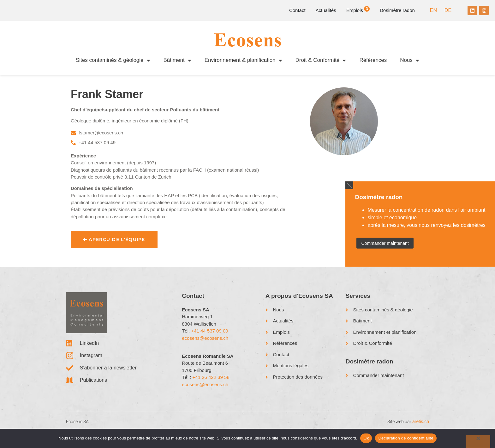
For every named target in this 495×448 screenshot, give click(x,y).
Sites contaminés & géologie (113, 60)
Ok (366, 438)
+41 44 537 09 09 (209, 343)
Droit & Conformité (321, 60)
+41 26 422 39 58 (211, 389)
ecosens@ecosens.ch (205, 350)
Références (373, 60)
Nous (410, 60)
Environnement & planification (243, 60)
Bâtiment (177, 60)
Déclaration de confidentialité (406, 438)
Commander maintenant (385, 243)
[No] (478, 441)
